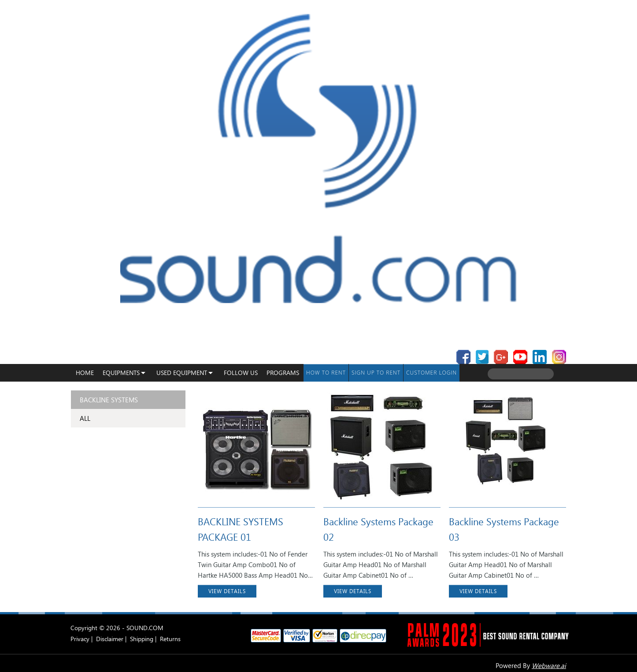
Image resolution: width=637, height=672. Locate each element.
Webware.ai (549, 665)
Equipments (121, 373)
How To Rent (326, 373)
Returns (170, 639)
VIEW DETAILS (227, 591)
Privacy (80, 639)
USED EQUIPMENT (182, 373)
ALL (85, 418)
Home (85, 373)
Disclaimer (110, 639)
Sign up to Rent (376, 373)
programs (283, 373)
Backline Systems (109, 400)
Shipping (142, 639)
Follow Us (241, 373)
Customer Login (431, 373)
